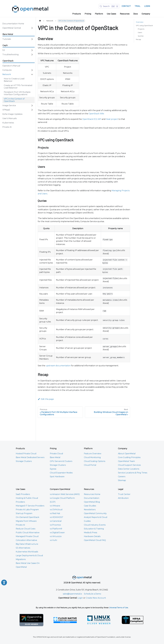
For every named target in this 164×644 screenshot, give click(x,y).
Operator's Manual (11, 66)
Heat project (112, 119)
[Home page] (40, 21)
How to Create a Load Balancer (14, 80)
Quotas (141, 36)
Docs (135, 14)
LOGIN (147, 6)
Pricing (88, 14)
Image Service (9, 105)
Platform (99, 14)
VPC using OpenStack (144, 26)
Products (77, 14)
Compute (7, 70)
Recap (138, 39)
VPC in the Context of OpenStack (14, 100)
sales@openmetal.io (72, 594)
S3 (4, 50)
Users (140, 32)
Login (80, 598)
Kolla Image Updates (12, 114)
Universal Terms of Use (119, 608)
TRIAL (137, 6)
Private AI (7, 127)
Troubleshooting (11, 55)
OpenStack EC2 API (92, 119)
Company (146, 14)
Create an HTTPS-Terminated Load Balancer (18, 87)
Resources (125, 14)
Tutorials (7, 39)
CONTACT (126, 6)
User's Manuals (10, 118)
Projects (141, 29)
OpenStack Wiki (96, 114)
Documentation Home (13, 24)
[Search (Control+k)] (109, 6)
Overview (140, 22)
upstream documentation (58, 366)
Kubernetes (8, 123)
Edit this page (46, 399)
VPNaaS (6, 110)
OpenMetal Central (12, 28)
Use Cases (111, 14)
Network (7, 74)
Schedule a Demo (93, 594)
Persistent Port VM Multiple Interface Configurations (17, 93)
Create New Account (96, 598)
